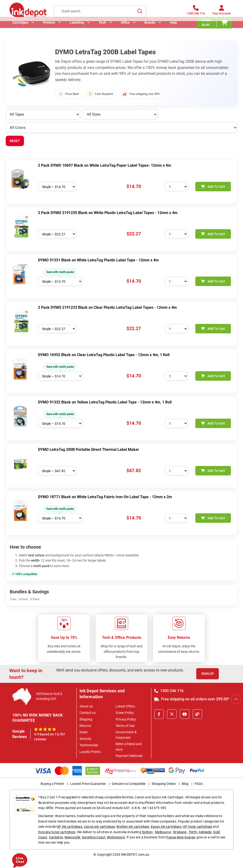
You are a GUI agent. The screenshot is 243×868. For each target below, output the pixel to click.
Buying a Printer (52, 784)
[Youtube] (185, 714)
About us (86, 706)
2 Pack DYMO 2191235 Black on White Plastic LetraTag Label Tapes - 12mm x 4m (108, 213)
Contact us (88, 713)
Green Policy (125, 713)
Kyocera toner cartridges (57, 832)
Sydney (147, 832)
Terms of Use (125, 726)
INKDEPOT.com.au (135, 855)
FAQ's (199, 784)
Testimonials (89, 745)
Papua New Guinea (181, 837)
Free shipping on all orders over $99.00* (192, 699)
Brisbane (180, 832)
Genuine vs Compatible (129, 784)
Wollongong (116, 837)
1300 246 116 (169, 691)
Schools (85, 739)
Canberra (56, 837)
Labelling (77, 30)
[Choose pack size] (57, 187)
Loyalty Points (90, 752)
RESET (15, 141)
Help (173, 30)
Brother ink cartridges (133, 827)
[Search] (140, 12)
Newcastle (72, 837)
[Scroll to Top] (236, 699)
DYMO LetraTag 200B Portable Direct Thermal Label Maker (89, 450)
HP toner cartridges (197, 827)
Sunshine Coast (94, 837)
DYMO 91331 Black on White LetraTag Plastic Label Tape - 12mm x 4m (98, 260)
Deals (84, 732)
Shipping (86, 719)
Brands (150, 30)
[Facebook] (159, 714)
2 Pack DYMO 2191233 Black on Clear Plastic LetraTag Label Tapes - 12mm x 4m (107, 307)
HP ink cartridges (69, 827)
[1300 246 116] (196, 12)
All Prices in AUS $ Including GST (49, 696)
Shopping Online (164, 784)
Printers (49, 30)
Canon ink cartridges (99, 827)
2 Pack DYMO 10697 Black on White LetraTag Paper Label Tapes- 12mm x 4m (105, 165)
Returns (85, 726)
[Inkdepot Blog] (197, 714)
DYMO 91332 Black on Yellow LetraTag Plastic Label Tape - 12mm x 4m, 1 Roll (105, 402)
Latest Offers (125, 706)
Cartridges (20, 30)
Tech (102, 30)
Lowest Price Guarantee (88, 784)
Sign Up (208, 674)
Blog (185, 784)
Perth (193, 832)
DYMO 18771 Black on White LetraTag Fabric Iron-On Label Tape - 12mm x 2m (105, 497)
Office (125, 30)
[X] (172, 714)
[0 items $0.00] (216, 30)
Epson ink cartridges (166, 827)
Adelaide (205, 832)
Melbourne (163, 832)
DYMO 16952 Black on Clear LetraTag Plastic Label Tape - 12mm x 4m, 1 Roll (104, 355)
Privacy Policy (126, 719)
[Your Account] (221, 12)
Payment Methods (129, 756)
